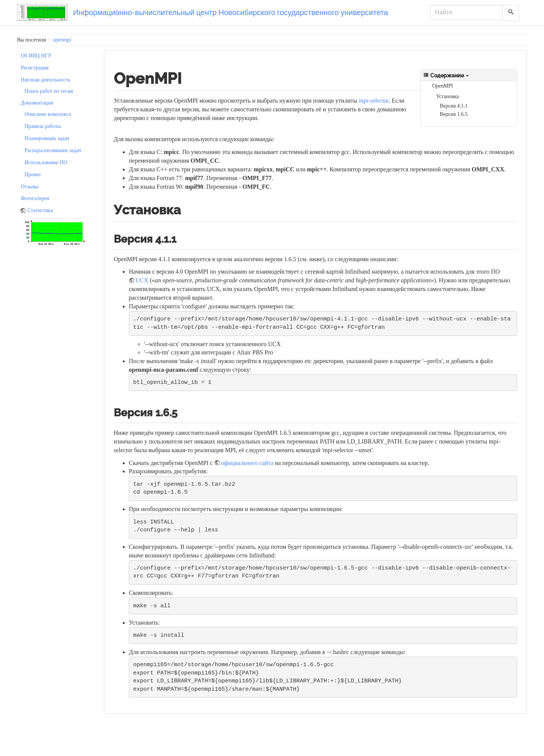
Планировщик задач (47, 138)
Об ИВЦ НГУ (36, 56)
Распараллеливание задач (53, 150)
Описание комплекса (48, 114)
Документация (37, 103)
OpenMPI (443, 86)
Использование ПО (46, 162)
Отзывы (30, 187)
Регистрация (35, 68)
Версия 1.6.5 (454, 114)
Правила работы (43, 126)
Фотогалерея (35, 198)
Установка (447, 96)
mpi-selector (374, 101)
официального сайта (247, 463)
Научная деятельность (46, 80)
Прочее (33, 175)
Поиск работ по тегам (49, 91)
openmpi (62, 40)
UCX (142, 280)
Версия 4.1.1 (454, 106)
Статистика (40, 210)
